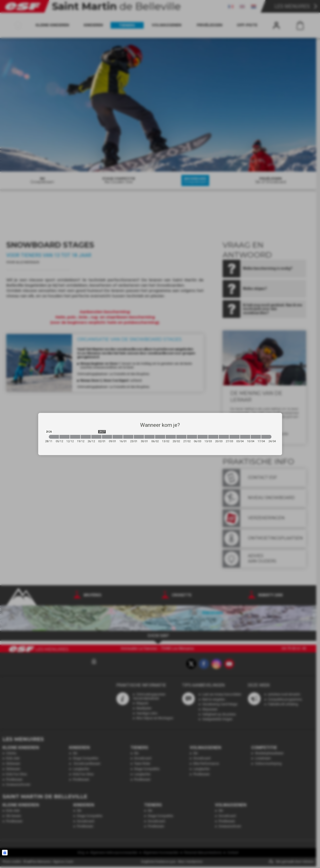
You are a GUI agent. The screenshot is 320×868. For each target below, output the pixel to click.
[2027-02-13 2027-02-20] (171, 437)
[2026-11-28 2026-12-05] (54, 437)
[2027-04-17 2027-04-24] (266, 437)
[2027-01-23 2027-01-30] (139, 437)
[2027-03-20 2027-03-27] (224, 437)
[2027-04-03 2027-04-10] (245, 437)
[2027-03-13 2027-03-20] (213, 437)
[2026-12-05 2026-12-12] (65, 437)
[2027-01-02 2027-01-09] (107, 437)
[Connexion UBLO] (5, 853)
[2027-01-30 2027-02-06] (150, 437)
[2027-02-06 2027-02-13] (160, 437)
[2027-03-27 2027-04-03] (234, 437)
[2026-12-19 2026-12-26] (86, 437)
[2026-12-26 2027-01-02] (96, 437)
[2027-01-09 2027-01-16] (118, 437)
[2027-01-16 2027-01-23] (128, 437)
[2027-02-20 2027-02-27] (181, 437)
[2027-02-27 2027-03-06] (192, 437)
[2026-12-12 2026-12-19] (75, 437)
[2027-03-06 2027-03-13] (203, 437)
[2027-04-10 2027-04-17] (256, 437)
